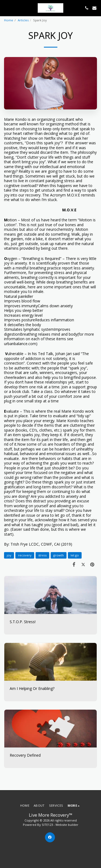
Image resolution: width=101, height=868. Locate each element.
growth (59, 555)
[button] (6, 8)
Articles (23, 20)
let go (75, 555)
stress (42, 555)
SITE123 (47, 825)
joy (9, 555)
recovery (25, 555)
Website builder (67, 825)
